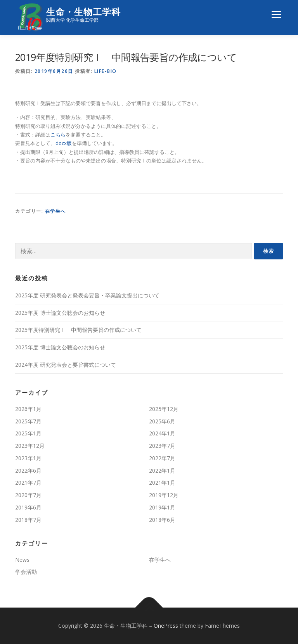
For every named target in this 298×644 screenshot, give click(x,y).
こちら (58, 135)
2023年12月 (30, 446)
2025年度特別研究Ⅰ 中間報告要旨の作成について (78, 330)
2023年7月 (162, 446)
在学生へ (55, 211)
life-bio (106, 71)
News (22, 560)
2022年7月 (162, 458)
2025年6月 (162, 421)
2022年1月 (162, 470)
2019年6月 (28, 507)
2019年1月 (162, 507)
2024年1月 (162, 433)
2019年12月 (164, 495)
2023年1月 (28, 458)
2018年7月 (28, 520)
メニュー (276, 14)
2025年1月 (28, 433)
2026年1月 (28, 409)
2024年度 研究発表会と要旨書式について (66, 365)
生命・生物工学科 (83, 12)
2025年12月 (164, 409)
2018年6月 (162, 520)
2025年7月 (28, 421)
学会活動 (26, 572)
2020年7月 (28, 495)
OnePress (166, 626)
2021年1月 (162, 483)
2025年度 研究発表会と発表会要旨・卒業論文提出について (87, 295)
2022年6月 (28, 470)
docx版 (64, 143)
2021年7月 (28, 483)
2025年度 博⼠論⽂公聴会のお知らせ (60, 313)
